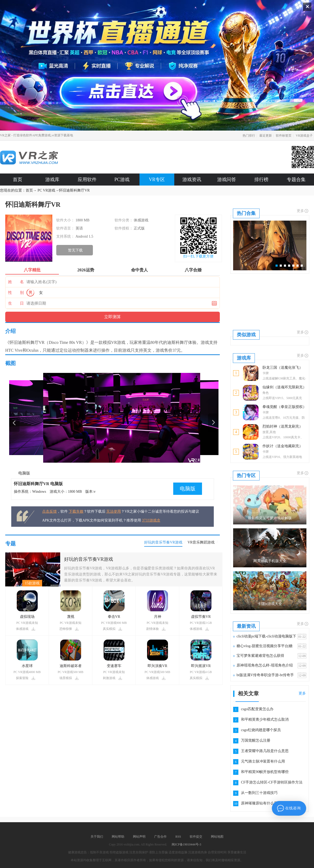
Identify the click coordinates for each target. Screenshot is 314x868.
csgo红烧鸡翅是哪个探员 (261, 730)
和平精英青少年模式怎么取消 (265, 719)
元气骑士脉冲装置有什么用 (263, 761)
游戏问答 (227, 180)
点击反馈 (49, 511)
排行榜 (261, 180)
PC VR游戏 (47, 190)
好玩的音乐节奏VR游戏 (89, 559)
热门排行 (249, 136)
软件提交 (196, 837)
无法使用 (114, 511)
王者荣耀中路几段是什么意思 (265, 751)
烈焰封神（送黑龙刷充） (283, 426)
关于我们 (97, 837)
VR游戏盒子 (304, 136)
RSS (178, 837)
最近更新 (266, 136)
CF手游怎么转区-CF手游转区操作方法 (272, 782)
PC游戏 (122, 180)
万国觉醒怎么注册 (256, 740)
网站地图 (217, 837)
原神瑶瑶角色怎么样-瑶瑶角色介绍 (265, 665)
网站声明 (139, 837)
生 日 (16, 303)
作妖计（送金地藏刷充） (283, 446)
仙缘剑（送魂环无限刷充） (284, 387)
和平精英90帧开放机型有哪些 (265, 772)
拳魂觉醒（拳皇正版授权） (284, 407)
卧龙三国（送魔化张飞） (283, 368)
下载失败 (76, 511)
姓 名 (16, 282)
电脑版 (24, 473)
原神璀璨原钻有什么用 (259, 803)
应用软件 (87, 180)
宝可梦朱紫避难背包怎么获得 (260, 656)
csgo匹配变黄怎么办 (257, 709)
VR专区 (157, 180)
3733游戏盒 (151, 520)
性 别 (16, 293)
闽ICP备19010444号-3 (186, 844)
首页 (18, 180)
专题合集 (296, 180)
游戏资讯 (192, 180)
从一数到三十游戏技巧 (259, 793)
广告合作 (160, 837)
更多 (303, 211)
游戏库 (52, 180)
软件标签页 (284, 136)
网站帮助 (118, 837)
